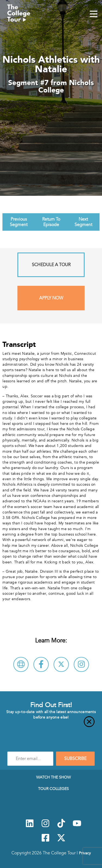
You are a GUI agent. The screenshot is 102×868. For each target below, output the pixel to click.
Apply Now (51, 298)
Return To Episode (51, 222)
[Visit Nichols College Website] (21, 664)
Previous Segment (19, 222)
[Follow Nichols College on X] (61, 664)
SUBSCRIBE (75, 759)
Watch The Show (53, 777)
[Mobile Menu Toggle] (94, 14)
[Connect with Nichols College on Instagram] (81, 664)
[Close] (51, 725)
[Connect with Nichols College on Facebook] (41, 664)
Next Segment (83, 222)
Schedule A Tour (51, 265)
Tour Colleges (53, 789)
